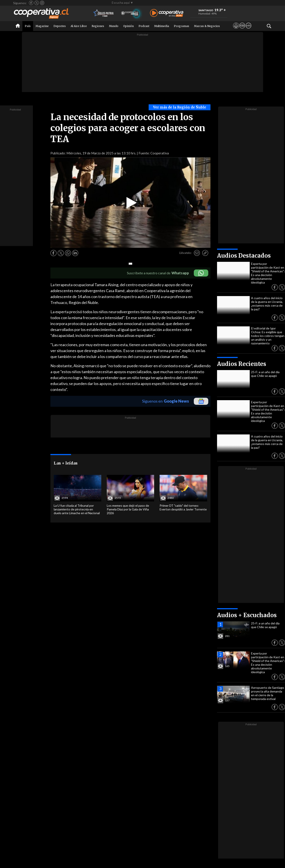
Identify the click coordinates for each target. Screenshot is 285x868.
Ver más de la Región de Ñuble (180, 107)
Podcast (144, 26)
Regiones (98, 26)
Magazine (42, 26)
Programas (182, 26)
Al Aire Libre (79, 26)
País (28, 26)
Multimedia (162, 26)
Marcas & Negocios (207, 26)
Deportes (60, 26)
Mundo (114, 26)
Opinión (128, 26)
